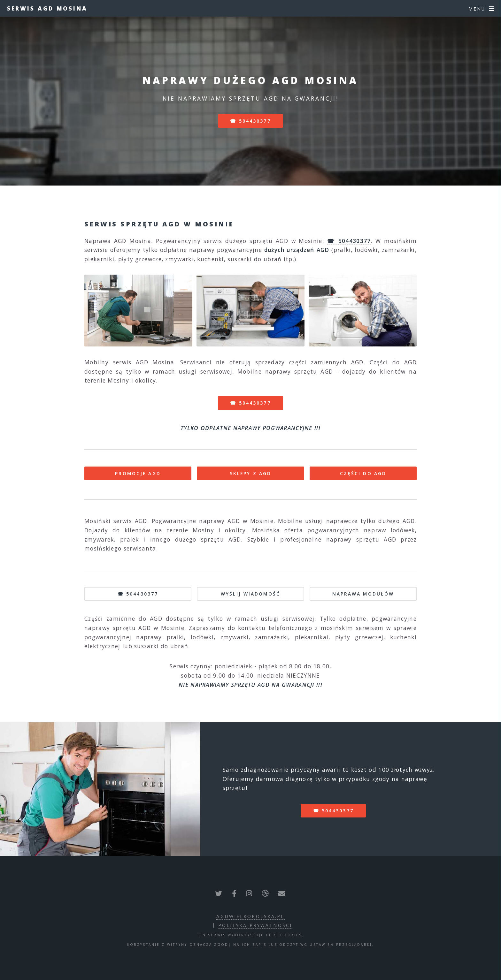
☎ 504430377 (250, 121)
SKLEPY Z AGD (250, 473)
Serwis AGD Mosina (47, 8)
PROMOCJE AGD (138, 473)
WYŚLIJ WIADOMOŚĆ (250, 594)
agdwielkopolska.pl (250, 916)
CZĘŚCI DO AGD (363, 473)
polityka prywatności (255, 925)
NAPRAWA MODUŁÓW (363, 594)
